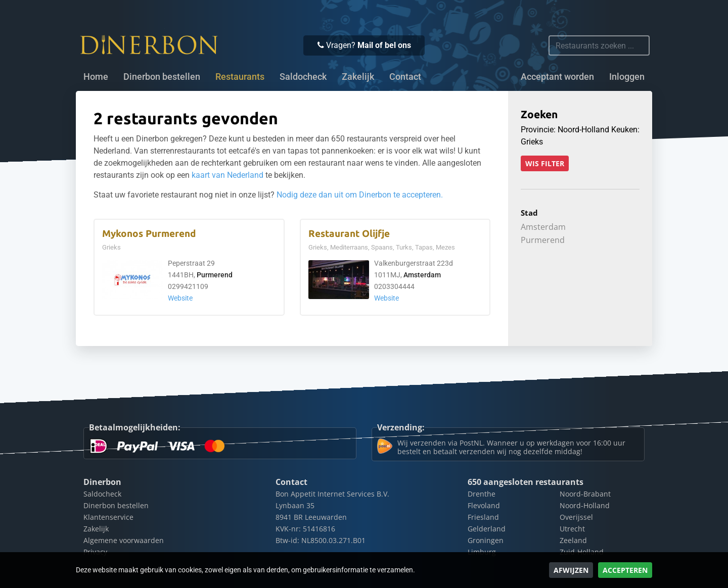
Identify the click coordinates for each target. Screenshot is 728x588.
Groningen (486, 540)
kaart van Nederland (227, 175)
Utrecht (572, 529)
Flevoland (484, 505)
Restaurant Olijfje (349, 234)
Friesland (483, 517)
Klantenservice (108, 517)
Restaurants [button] (240, 77)
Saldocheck (303, 77)
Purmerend (215, 275)
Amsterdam (422, 275)
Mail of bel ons (384, 45)
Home (96, 77)
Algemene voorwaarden (124, 540)
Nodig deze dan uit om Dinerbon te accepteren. (360, 195)
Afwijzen (571, 570)
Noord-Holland (585, 505)
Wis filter (545, 163)
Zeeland (573, 540)
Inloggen (627, 77)
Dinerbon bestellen (162, 77)
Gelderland (487, 529)
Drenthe (482, 494)
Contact (405, 77)
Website (180, 298)
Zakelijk (358, 77)
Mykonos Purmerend (149, 234)
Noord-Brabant (585, 494)
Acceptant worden (557, 77)
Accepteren (625, 570)
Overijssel (576, 517)
